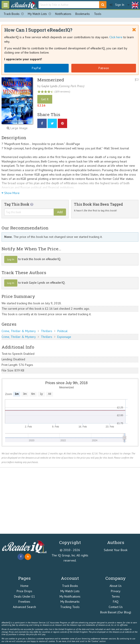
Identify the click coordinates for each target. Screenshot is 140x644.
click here (71, 641)
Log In (11, 259)
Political (62, 331)
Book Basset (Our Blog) (116, 612)
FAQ (116, 602)
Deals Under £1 (24, 596)
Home (24, 586)
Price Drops (24, 591)
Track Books (15, 14)
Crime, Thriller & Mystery (19, 331)
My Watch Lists (40, 14)
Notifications (63, 14)
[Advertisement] (70, 501)
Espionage (64, 337)
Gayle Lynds (49, 86)
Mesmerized (51, 80)
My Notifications (70, 596)
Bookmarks (83, 14)
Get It (45, 99)
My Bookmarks (70, 602)
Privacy (116, 591)
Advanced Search (24, 607)
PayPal (36, 68)
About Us (116, 586)
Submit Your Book (116, 550)
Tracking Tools (70, 607)
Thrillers (47, 331)
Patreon (104, 68)
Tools (98, 14)
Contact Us (116, 607)
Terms (116, 596)
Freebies (24, 602)
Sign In (117, 5)
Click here (116, 37)
